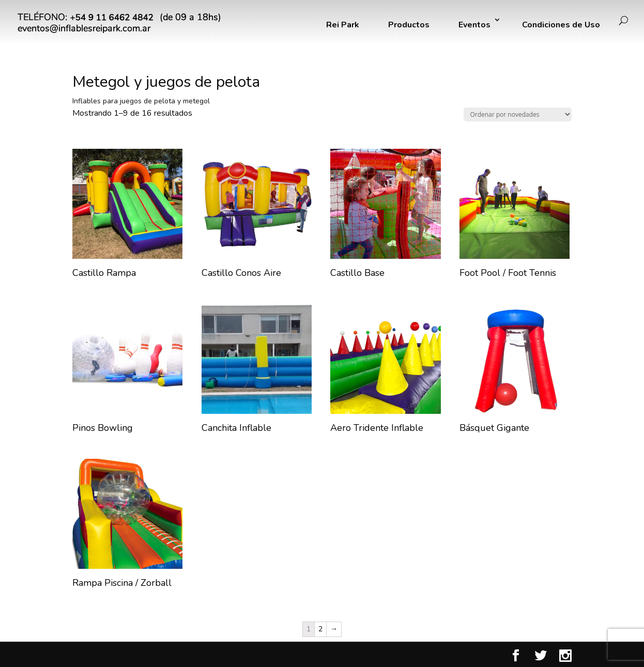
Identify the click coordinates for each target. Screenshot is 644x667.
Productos (409, 25)
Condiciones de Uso (561, 25)
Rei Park (343, 25)
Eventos (474, 25)
